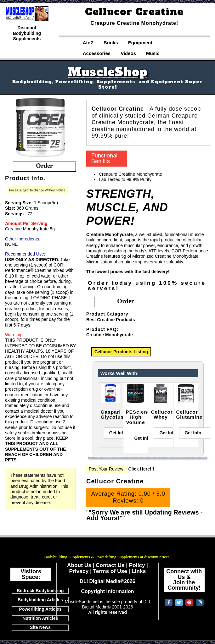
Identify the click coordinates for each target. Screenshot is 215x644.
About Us (79, 565)
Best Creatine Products (111, 320)
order (44, 166)
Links (139, 571)
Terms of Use (110, 571)
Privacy (79, 571)
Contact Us (110, 565)
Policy (137, 565)
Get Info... (119, 433)
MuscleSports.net (108, 548)
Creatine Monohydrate (110, 335)
